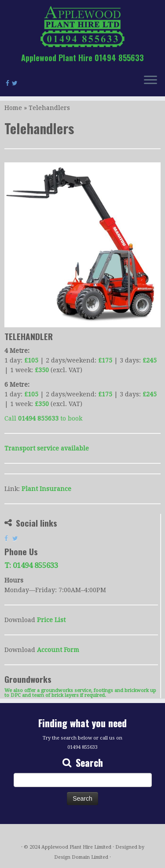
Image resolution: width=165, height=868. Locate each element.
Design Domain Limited (81, 857)
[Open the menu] (150, 81)
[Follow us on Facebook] (9, 83)
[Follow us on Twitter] (16, 83)
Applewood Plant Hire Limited (76, 847)
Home (13, 108)
